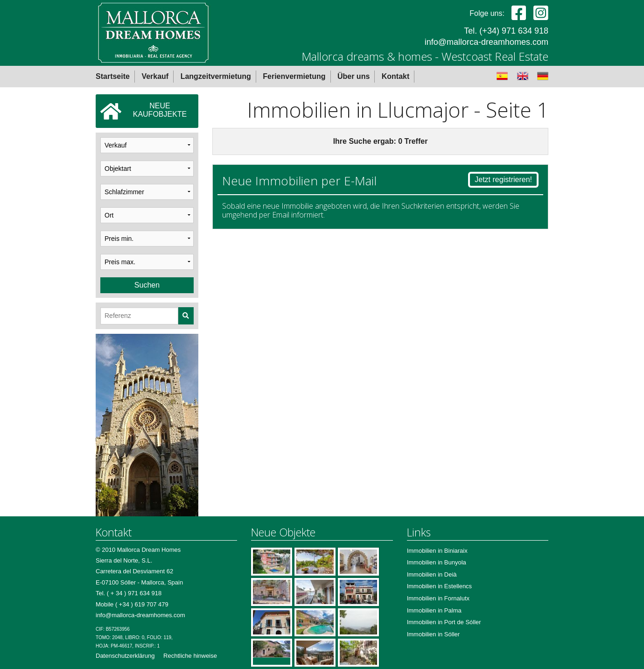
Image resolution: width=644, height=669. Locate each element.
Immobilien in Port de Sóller (444, 622)
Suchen (147, 285)
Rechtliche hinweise (190, 656)
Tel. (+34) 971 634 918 (506, 31)
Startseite (113, 76)
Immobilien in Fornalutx (438, 598)
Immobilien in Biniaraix (437, 551)
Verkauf (155, 76)
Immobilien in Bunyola (437, 562)
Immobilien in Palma (434, 610)
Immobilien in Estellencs (439, 586)
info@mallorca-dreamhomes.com (486, 42)
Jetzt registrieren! (503, 180)
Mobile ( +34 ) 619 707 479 (132, 604)
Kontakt (396, 76)
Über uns (353, 76)
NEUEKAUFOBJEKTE (143, 111)
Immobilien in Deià (432, 574)
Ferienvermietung (294, 76)
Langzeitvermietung (216, 76)
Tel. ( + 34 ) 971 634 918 (129, 593)
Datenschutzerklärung (125, 656)
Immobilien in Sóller (433, 634)
